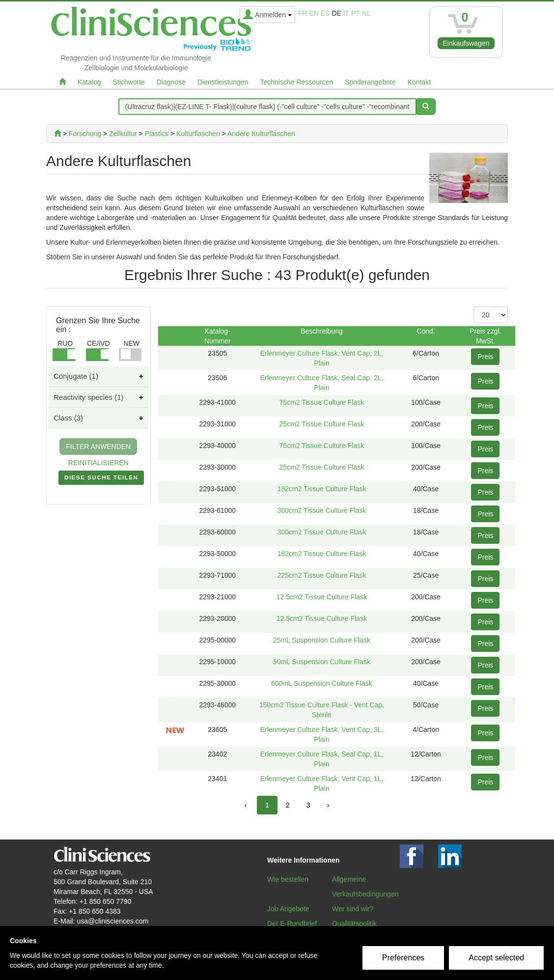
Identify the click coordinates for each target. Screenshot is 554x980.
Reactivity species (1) (89, 397)
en (314, 13)
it (346, 13)
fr (303, 13)
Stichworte (128, 82)
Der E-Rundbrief (292, 924)
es (325, 13)
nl (366, 13)
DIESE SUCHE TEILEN (101, 479)
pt (356, 13)
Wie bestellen (288, 879)
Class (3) (68, 418)
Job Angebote (288, 909)
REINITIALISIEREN (98, 463)
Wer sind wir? (353, 909)
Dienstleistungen (223, 82)
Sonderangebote (370, 82)
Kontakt (419, 82)
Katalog (89, 82)
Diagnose (171, 82)
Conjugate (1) (76, 376)
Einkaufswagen (466, 43)
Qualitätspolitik (354, 924)
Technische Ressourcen (297, 82)
